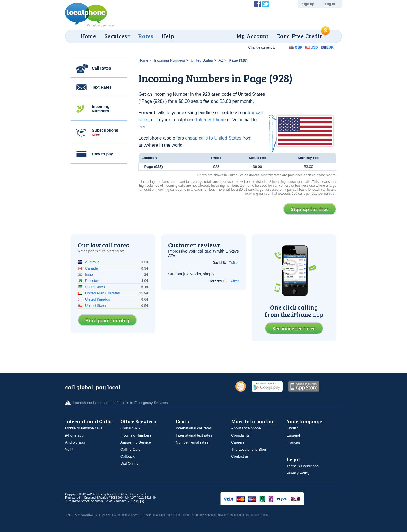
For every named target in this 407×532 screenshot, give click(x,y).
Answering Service (136, 442)
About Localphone (246, 428)
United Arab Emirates (102, 293)
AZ (221, 60)
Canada (92, 268)
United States (202, 60)
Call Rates (101, 68)
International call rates (194, 428)
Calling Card (131, 449)
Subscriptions (105, 133)
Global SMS (130, 428)
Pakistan (92, 281)
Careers (238, 442)
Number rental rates (192, 442)
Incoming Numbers (101, 109)
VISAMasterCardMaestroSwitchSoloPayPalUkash (270, 499)
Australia (92, 262)
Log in (330, 4)
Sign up (308, 4)
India (89, 274)
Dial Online (129, 463)
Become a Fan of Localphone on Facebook (257, 4)
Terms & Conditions (303, 466)
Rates (146, 36)
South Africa (95, 287)
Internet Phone (211, 120)
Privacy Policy (298, 473)
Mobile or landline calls (84, 428)
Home (88, 36)
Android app (75, 442)
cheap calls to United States (213, 138)
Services (116, 36)
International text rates (194, 435)
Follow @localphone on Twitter (266, 4)
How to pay (102, 154)
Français (294, 442)
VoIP (69, 449)
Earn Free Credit (299, 36)
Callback (127, 456)
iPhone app (74, 435)
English (293, 428)
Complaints (240, 435)
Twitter (234, 263)
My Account (252, 36)
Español (293, 435)
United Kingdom (98, 299)
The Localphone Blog (249, 449)
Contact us (240, 456)
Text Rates (102, 87)
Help (168, 36)
